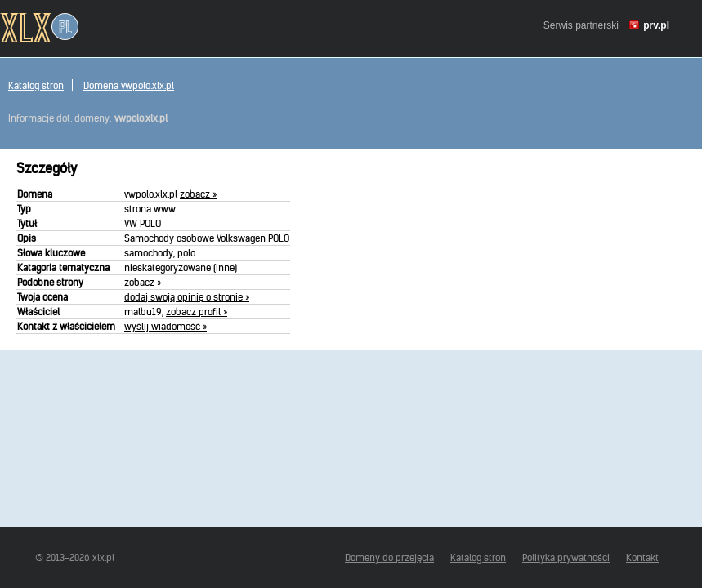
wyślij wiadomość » (165, 326)
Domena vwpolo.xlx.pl (129, 85)
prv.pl (656, 25)
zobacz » (198, 194)
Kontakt (642, 557)
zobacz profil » (197, 312)
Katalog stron (36, 85)
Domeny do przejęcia (389, 557)
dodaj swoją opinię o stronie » (187, 297)
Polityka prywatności (566, 557)
